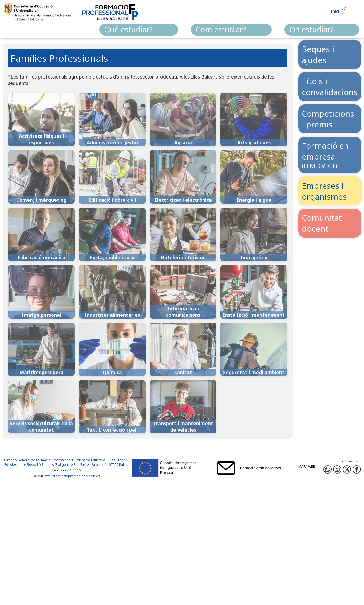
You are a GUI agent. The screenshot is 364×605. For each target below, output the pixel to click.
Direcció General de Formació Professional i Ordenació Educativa (55, 460)
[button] (339, 9)
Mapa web (307, 466)
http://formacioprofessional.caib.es (72, 476)
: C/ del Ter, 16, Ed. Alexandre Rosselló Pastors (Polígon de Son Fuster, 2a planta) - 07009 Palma (67, 462)
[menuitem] (139, 30)
